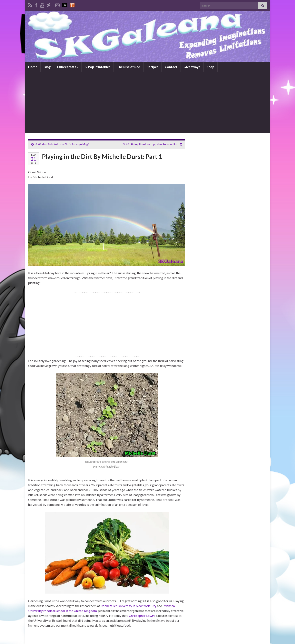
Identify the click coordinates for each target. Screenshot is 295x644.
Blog (47, 67)
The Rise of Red (129, 67)
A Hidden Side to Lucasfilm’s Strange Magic (63, 144)
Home (33, 67)
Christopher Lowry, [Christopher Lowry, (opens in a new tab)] (142, 616)
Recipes (153, 67)
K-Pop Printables (98, 67)
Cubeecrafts (68, 67)
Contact (171, 67)
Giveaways (192, 67)
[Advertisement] (148, 103)
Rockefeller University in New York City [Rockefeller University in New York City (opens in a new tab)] (129, 606)
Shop (210, 67)
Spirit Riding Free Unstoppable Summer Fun (151, 144)
